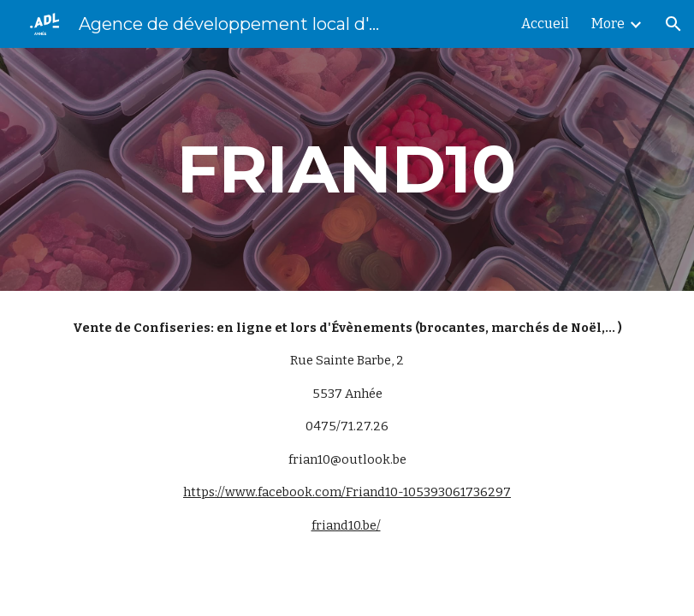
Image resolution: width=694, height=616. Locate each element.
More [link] (608, 24)
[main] (347, 169)
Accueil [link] (545, 24)
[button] (673, 24)
